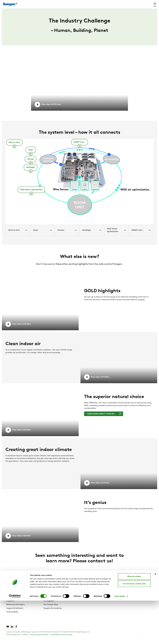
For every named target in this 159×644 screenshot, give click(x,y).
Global (140, 3)
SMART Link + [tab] (141, 234)
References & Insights (16, 609)
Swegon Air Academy (53, 613)
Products (10, 605)
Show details (120, 639)
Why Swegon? (12, 598)
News (46, 602)
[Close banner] (155, 617)
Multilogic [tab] (92, 234)
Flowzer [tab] (67, 234)
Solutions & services (15, 602)
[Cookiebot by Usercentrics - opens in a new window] (15, 640)
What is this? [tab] (18, 234)
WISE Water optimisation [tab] (116, 234)
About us (49, 598)
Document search (117, 3)
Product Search (98, 3)
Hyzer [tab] (43, 234)
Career (131, 3)
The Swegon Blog (51, 609)
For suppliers (49, 605)
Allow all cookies (134, 620)
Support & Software (15, 613)
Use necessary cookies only (134, 627)
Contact (151, 3)
